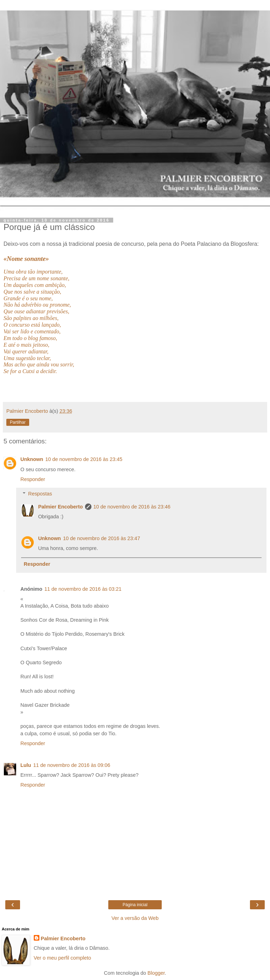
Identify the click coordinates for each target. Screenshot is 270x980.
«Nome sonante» (26, 259)
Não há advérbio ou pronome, (37, 305)
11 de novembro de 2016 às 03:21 (83, 589)
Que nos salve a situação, (32, 292)
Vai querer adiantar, (26, 351)
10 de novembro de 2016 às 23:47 (101, 538)
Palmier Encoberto (60, 507)
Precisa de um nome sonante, (36, 278)
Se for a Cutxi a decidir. (30, 371)
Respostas (40, 494)
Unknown (32, 459)
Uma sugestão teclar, (27, 358)
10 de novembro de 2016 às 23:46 (132, 507)
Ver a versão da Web (135, 918)
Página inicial (135, 905)
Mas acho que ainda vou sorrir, (39, 364)
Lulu (26, 765)
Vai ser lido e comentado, (32, 331)
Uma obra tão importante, (33, 272)
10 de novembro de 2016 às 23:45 (84, 459)
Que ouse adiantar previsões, (36, 311)
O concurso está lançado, (32, 325)
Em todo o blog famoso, (30, 338)
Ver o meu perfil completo (62, 958)
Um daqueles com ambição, (35, 285)
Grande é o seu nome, (28, 298)
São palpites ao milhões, (31, 318)
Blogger (156, 973)
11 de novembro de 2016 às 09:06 (72, 765)
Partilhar (18, 422)
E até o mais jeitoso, (26, 345)
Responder (33, 479)
